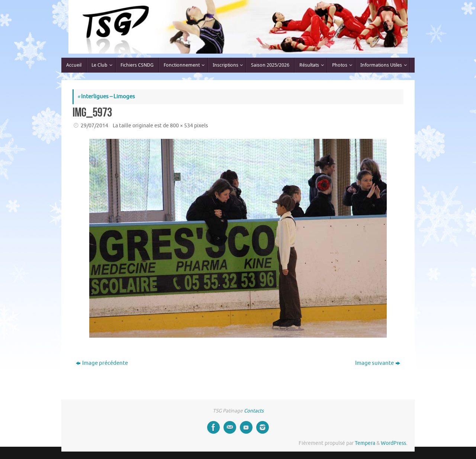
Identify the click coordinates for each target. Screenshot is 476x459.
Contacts (254, 411)
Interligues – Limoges (106, 97)
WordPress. (394, 443)
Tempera (365, 443)
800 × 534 (181, 126)
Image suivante (378, 363)
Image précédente (102, 363)
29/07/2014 (94, 126)
